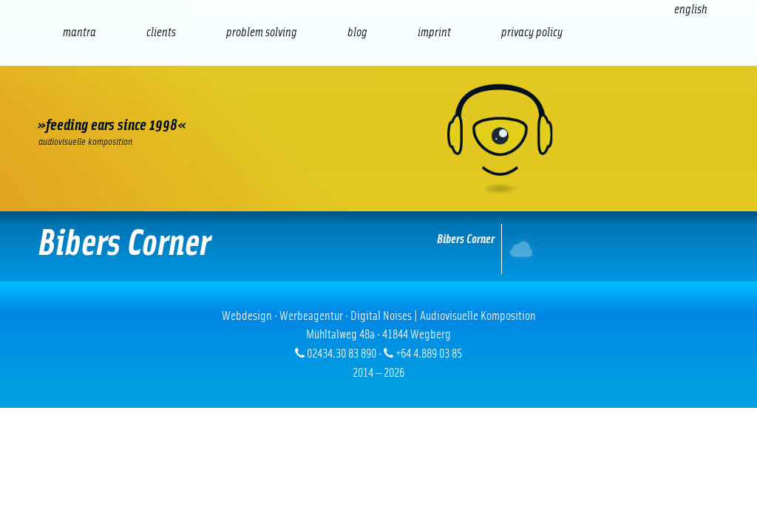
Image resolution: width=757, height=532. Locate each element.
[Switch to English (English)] (690, 9)
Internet (517, 249)
